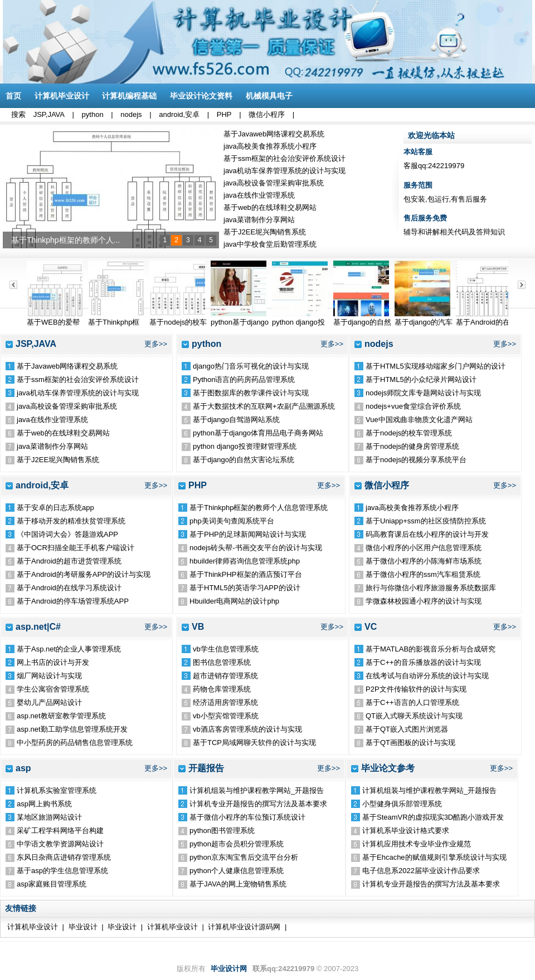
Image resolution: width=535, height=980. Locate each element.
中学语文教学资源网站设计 (60, 844)
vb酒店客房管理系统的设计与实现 (247, 729)
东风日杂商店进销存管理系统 (64, 857)
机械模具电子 (269, 96)
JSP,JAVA (49, 114)
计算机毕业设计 (62, 96)
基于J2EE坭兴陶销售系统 (265, 232)
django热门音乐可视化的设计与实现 (251, 366)
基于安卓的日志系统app (55, 508)
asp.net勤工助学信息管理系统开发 (72, 729)
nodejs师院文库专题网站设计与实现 (423, 393)
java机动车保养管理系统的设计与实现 (284, 171)
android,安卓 (179, 114)
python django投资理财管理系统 (245, 446)
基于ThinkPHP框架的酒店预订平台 (246, 574)
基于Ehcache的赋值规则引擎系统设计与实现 (434, 857)
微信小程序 (267, 114)
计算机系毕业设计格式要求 (406, 830)
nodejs (131, 114)
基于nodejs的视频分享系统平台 (416, 460)
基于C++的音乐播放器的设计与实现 (423, 662)
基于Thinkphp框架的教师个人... (65, 240)
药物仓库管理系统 (222, 689)
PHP (224, 114)
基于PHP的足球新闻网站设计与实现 (248, 534)
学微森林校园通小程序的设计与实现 (424, 601)
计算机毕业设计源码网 (244, 927)
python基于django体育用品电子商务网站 (258, 433)
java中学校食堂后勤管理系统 (270, 244)
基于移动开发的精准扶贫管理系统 (71, 521)
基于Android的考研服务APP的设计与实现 (84, 574)
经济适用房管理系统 (225, 702)
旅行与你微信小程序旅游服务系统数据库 (431, 588)
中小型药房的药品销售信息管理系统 (75, 743)
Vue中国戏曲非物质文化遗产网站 (419, 420)
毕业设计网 (229, 969)
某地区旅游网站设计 (49, 817)
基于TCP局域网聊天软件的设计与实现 (254, 743)
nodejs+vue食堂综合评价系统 (413, 406)
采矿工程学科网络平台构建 (60, 830)
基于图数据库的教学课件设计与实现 (251, 393)
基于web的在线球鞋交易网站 (270, 207)
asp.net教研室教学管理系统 (61, 716)
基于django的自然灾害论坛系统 (244, 460)
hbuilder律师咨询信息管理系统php (245, 561)
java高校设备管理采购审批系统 (274, 183)
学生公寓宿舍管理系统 (53, 689)
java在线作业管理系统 (259, 195)
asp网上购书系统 (44, 804)
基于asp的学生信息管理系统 (62, 871)
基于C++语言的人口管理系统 (412, 702)
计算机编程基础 (129, 96)
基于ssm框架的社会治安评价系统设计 (284, 158)
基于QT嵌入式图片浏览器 (407, 729)
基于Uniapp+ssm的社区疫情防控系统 (426, 521)
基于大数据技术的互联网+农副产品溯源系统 (264, 406)
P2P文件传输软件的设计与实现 (416, 689)
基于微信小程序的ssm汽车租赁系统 (423, 574)
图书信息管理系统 (222, 662)
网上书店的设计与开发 (53, 662)
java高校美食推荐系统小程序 (270, 146)
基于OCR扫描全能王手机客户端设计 (76, 548)
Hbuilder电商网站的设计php (234, 601)
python (93, 114)
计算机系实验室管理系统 (57, 790)
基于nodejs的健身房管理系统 (412, 446)
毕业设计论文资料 (201, 96)
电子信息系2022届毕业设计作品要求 (421, 871)
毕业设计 (83, 927)
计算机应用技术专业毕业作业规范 (417, 844)
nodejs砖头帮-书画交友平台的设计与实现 (256, 548)
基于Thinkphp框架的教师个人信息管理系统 (259, 508)
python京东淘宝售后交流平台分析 (244, 857)
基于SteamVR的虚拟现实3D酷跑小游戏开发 (433, 817)
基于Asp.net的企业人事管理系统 (69, 649)
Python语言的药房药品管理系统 (244, 379)
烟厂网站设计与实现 (49, 676)
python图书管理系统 (222, 830)
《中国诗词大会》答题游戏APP (67, 534)
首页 (13, 96)
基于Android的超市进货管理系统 (69, 561)
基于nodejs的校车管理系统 (409, 433)
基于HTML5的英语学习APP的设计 (245, 588)
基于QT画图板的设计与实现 (410, 743)
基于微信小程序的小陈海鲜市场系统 (424, 561)
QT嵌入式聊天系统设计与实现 (414, 716)
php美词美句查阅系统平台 (232, 521)
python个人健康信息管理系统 (237, 871)
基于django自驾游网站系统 (236, 420)
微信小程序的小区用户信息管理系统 (424, 548)
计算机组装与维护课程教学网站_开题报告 (257, 790)
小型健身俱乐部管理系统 (402, 804)
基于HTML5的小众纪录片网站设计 (421, 379)
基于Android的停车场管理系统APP (73, 601)
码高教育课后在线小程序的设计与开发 (427, 534)
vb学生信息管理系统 (226, 649)
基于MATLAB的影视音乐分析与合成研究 (431, 649)
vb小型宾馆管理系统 (226, 716)
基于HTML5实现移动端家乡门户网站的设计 (436, 366)
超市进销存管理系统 (225, 676)
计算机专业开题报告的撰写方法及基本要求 (258, 804)
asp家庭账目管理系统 (52, 884)
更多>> (156, 344)
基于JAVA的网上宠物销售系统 (238, 884)
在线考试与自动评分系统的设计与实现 (427, 676)
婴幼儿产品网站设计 (49, 702)
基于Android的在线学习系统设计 (69, 588)
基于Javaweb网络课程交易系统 (274, 134)
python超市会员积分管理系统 (237, 844)
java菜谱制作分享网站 (259, 220)
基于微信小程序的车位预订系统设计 (247, 817)
